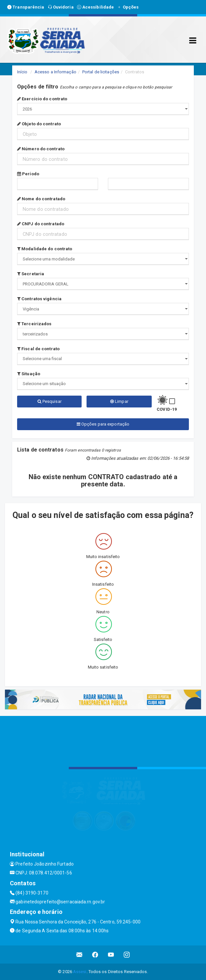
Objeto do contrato (39, 124)
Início (22, 72)
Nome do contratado (41, 199)
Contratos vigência (39, 299)
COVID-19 (167, 409)
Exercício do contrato (42, 99)
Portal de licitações (101, 72)
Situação (29, 374)
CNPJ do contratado (41, 224)
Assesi (80, 972)
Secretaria (31, 274)
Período (28, 174)
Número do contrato (41, 149)
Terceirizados (34, 324)
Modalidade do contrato (45, 249)
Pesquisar (50, 401)
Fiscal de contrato (38, 349)
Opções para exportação (103, 424)
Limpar (119, 401)
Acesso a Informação (55, 72)
